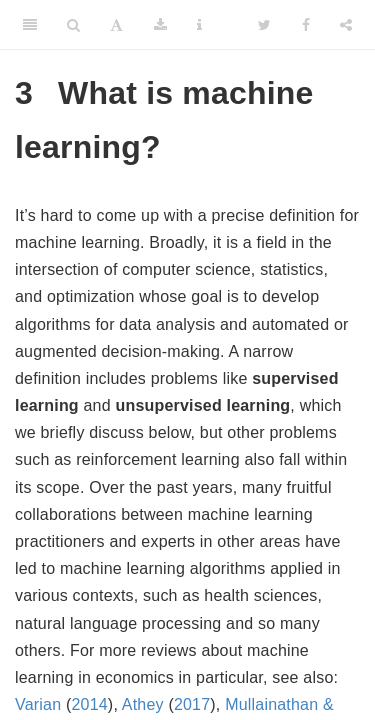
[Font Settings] (116, 25)
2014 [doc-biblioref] (89, 704)
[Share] (346, 25)
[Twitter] (264, 25)
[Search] (73, 25)
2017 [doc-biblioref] (192, 704)
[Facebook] (306, 25)
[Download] (160, 25)
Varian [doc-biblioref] (38, 704)
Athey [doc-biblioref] (143, 704)
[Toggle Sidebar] (30, 25)
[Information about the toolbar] (199, 25)
